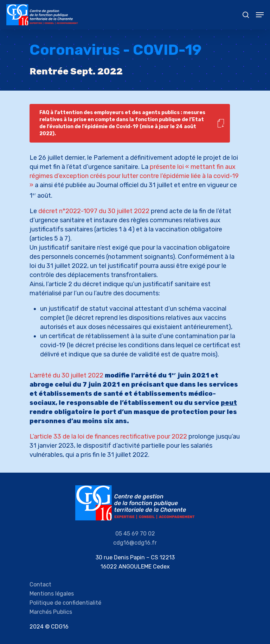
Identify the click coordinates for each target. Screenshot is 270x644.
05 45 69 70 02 (135, 534)
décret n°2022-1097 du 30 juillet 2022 (94, 211)
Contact (40, 584)
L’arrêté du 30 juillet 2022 (66, 375)
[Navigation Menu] (260, 15)
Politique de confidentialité (65, 603)
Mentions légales (52, 594)
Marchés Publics (51, 612)
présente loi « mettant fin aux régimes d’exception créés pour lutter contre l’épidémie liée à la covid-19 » (134, 176)
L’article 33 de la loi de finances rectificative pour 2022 (108, 436)
